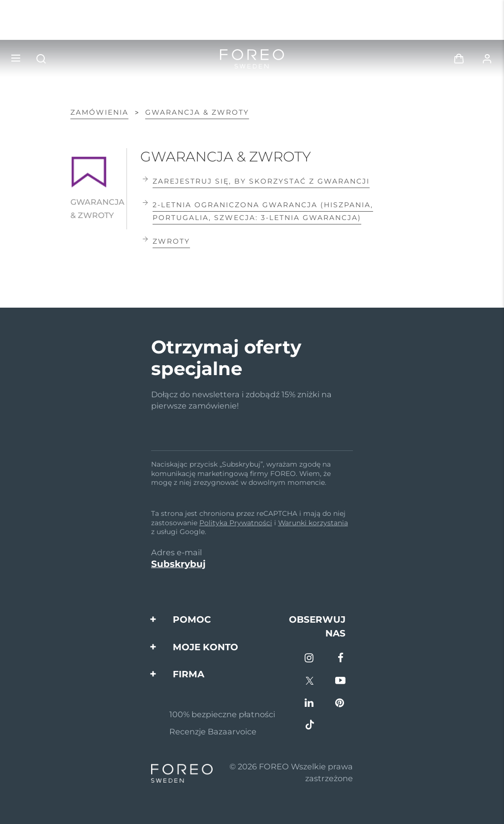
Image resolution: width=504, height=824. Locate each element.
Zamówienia (99, 112)
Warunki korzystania (313, 523)
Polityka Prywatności (236, 523)
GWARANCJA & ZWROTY (197, 112)
